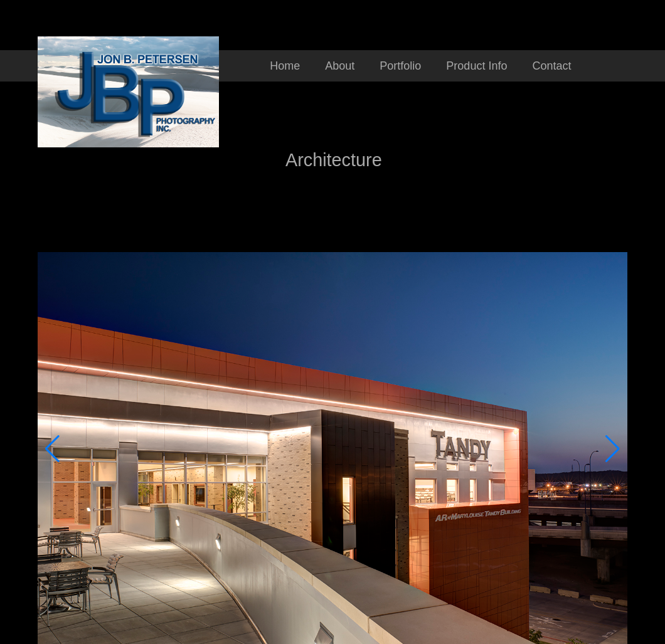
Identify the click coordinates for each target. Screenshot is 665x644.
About (340, 66)
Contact (551, 66)
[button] (52, 449)
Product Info (476, 66)
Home (285, 66)
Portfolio (400, 66)
